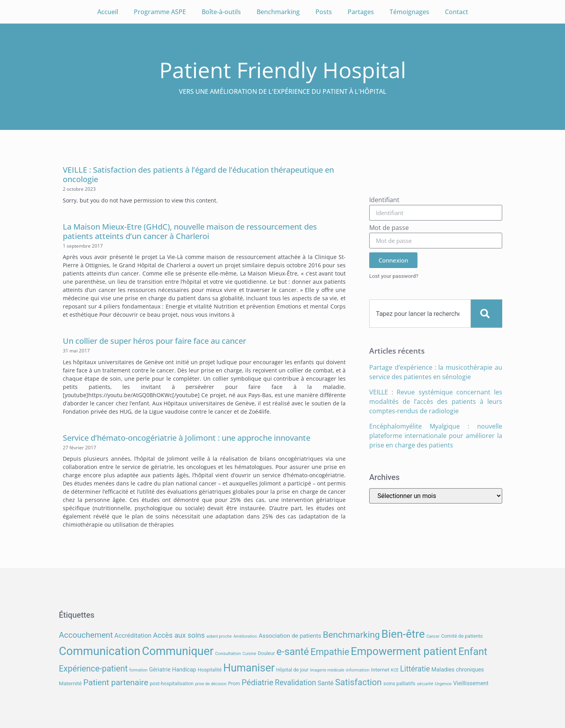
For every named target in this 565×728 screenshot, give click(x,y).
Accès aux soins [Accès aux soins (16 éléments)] (179, 635)
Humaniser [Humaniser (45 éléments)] (249, 668)
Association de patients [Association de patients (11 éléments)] (290, 636)
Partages (361, 12)
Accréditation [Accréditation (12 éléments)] (133, 636)
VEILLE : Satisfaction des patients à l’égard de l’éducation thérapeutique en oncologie (198, 174)
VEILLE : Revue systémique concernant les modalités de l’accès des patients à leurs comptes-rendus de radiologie (436, 401)
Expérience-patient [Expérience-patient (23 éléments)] (93, 669)
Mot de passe (389, 228)
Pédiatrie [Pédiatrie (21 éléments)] (258, 682)
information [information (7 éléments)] (357, 670)
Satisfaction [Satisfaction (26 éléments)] (358, 682)
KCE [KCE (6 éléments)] (395, 670)
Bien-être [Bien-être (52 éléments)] (403, 634)
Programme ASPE (160, 12)
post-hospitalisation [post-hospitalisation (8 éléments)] (172, 683)
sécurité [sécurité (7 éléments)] (425, 684)
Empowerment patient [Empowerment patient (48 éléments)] (404, 651)
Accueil (108, 12)
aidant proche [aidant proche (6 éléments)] (219, 636)
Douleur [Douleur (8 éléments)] (266, 653)
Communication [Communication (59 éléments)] (100, 651)
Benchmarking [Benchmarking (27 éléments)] (351, 635)
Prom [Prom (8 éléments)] (234, 683)
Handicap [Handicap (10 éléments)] (184, 670)
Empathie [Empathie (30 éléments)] (330, 652)
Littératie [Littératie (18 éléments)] (415, 669)
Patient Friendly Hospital (283, 70)
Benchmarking (278, 12)
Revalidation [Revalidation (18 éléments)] (296, 683)
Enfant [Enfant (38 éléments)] (473, 651)
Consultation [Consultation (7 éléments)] (228, 653)
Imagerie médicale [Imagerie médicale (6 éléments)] (327, 670)
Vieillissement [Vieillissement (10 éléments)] (471, 683)
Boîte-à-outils (221, 12)
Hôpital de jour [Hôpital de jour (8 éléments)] (292, 670)
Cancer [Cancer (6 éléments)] (433, 636)
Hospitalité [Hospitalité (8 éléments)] (210, 670)
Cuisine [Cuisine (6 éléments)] (249, 654)
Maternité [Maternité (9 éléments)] (70, 683)
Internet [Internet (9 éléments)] (380, 670)
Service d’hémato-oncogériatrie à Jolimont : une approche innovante (187, 438)
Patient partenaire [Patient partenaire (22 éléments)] (116, 682)
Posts (324, 12)
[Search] (487, 314)
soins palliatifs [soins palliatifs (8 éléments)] (399, 683)
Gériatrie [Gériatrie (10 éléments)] (160, 670)
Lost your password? (394, 276)
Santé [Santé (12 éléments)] (326, 683)
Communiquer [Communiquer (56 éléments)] (178, 651)
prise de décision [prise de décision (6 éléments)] (211, 684)
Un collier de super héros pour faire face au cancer (154, 341)
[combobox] (420, 314)
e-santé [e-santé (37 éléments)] (293, 652)
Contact (457, 12)
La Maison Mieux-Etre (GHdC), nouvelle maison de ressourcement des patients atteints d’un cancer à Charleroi (190, 231)
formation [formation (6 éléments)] (138, 670)
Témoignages (409, 12)
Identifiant (384, 200)
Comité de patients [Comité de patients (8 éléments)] (462, 636)
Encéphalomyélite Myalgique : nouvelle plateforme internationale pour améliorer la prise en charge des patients (436, 436)
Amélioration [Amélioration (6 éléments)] (245, 636)
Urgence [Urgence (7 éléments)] (443, 684)
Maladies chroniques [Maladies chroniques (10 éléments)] (458, 670)
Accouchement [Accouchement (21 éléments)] (86, 635)
